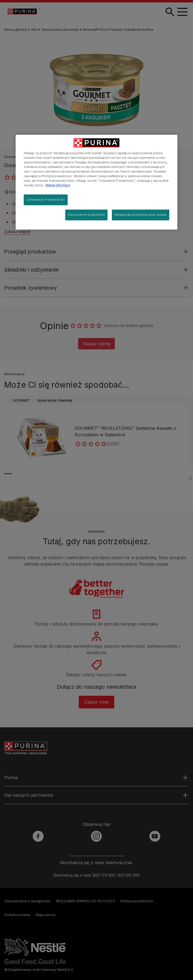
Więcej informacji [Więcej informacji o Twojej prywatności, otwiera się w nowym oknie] (58, 185)
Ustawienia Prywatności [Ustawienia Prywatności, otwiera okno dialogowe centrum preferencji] (46, 200)
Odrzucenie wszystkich (86, 215)
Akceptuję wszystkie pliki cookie (141, 215)
